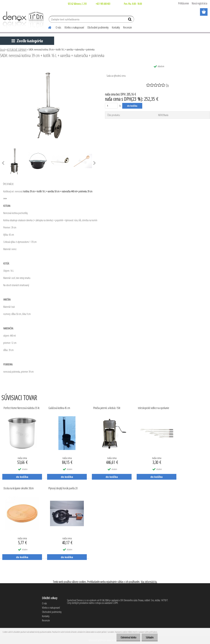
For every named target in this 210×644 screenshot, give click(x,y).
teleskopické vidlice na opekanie (154, 408)
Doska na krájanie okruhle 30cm (19, 488)
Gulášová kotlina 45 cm (59, 408)
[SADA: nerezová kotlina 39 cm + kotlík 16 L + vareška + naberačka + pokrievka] (49, 64)
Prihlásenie (184, 3)
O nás (58, 27)
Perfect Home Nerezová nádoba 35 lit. (22, 408)
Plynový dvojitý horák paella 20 (63, 488)
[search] (130, 20)
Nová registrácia (199, 3)
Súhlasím (150, 637)
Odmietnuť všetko (128, 637)
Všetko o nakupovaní (74, 27)
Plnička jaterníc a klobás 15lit (107, 408)
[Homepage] (48, 27)
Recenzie (128, 27)
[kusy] (111, 106)
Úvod (2, 50)
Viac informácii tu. (149, 582)
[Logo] (23, 20)
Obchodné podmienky (98, 27)
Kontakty (116, 27)
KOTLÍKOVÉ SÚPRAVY (17, 50)
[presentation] (95, 163)
